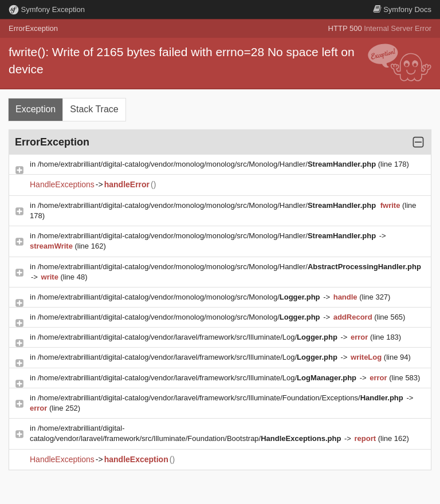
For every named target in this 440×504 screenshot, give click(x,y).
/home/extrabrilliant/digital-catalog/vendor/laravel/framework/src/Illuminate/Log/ (189, 337)
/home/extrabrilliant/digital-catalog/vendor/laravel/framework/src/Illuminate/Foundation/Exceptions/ (222, 398)
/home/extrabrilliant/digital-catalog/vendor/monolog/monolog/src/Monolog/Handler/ (208, 164)
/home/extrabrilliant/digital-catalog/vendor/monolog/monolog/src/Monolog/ (180, 297)
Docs (402, 9)
